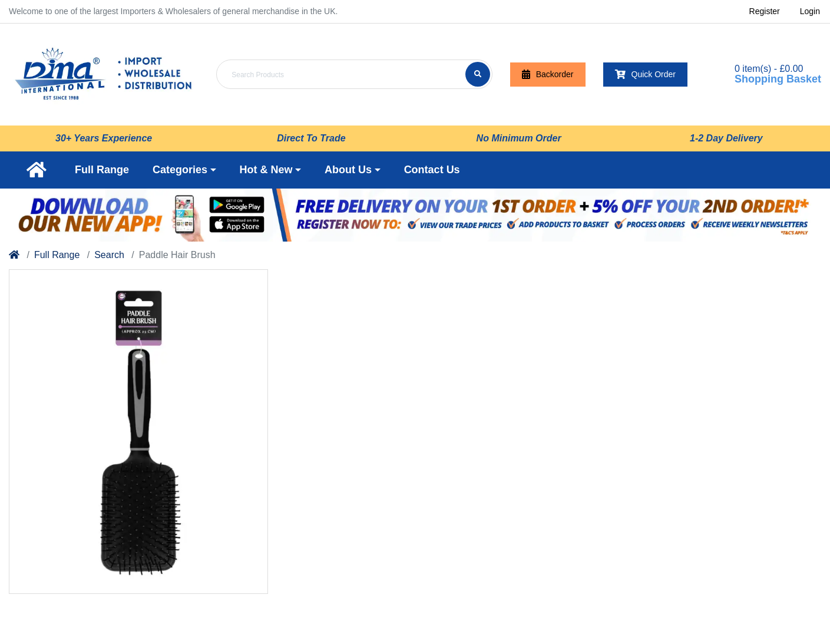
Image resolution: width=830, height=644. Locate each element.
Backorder (548, 75)
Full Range (57, 255)
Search (109, 255)
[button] (184, 170)
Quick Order (645, 75)
